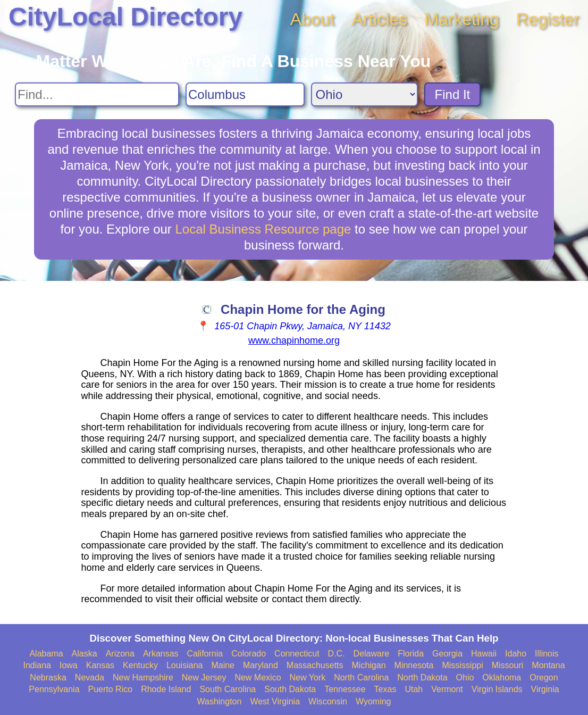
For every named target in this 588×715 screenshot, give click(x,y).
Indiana (37, 665)
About (313, 19)
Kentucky (140, 665)
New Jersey (204, 677)
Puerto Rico (111, 689)
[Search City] (245, 94)
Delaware (372, 654)
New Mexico (258, 677)
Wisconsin (328, 701)
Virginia (545, 689)
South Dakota (290, 689)
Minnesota (414, 665)
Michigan (369, 665)
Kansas (100, 665)
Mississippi (462, 665)
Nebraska (48, 677)
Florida (411, 654)
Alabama (46, 654)
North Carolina (361, 677)
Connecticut (297, 654)
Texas (385, 689)
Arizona (120, 654)
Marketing (462, 19)
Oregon (544, 677)
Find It (453, 94)
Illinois (547, 654)
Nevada (90, 677)
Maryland (261, 665)
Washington (219, 701)
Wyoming (373, 701)
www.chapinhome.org (294, 340)
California (205, 654)
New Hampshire (143, 677)
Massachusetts (315, 665)
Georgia (447, 654)
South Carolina (228, 689)
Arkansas (161, 654)
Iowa (69, 665)
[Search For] (97, 94)
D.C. (337, 654)
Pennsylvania (54, 689)
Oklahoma (502, 677)
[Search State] (364, 94)
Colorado (249, 654)
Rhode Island (166, 689)
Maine (223, 665)
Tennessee (345, 689)
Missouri (508, 665)
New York (308, 677)
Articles (379, 19)
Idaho (516, 654)
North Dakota (422, 677)
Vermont (447, 689)
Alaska (85, 654)
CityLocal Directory (125, 17)
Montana (548, 665)
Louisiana (185, 665)
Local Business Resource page (263, 229)
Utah (414, 689)
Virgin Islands (497, 689)
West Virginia (275, 701)
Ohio (465, 677)
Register (548, 19)
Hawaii (484, 654)
